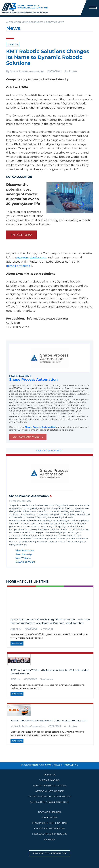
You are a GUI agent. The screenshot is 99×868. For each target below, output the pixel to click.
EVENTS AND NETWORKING (50, 829)
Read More (17, 643)
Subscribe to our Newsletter (50, 853)
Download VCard (25, 562)
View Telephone (25, 551)
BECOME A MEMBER (50, 812)
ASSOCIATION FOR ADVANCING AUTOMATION (49, 765)
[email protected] (19, 266)
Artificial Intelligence (50, 791)
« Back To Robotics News (50, 451)
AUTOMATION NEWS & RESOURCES (50, 802)
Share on (13, 44)
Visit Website (23, 558)
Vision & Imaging (50, 780)
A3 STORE (50, 839)
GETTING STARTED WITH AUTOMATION (50, 797)
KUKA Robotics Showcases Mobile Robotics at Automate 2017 (49, 721)
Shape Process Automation (27, 71)
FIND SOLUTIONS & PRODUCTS (50, 834)
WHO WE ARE (50, 818)
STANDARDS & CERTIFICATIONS (50, 823)
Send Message (24, 554)
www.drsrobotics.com (31, 257)
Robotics (50, 775)
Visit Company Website (28, 437)
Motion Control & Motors (50, 786)
